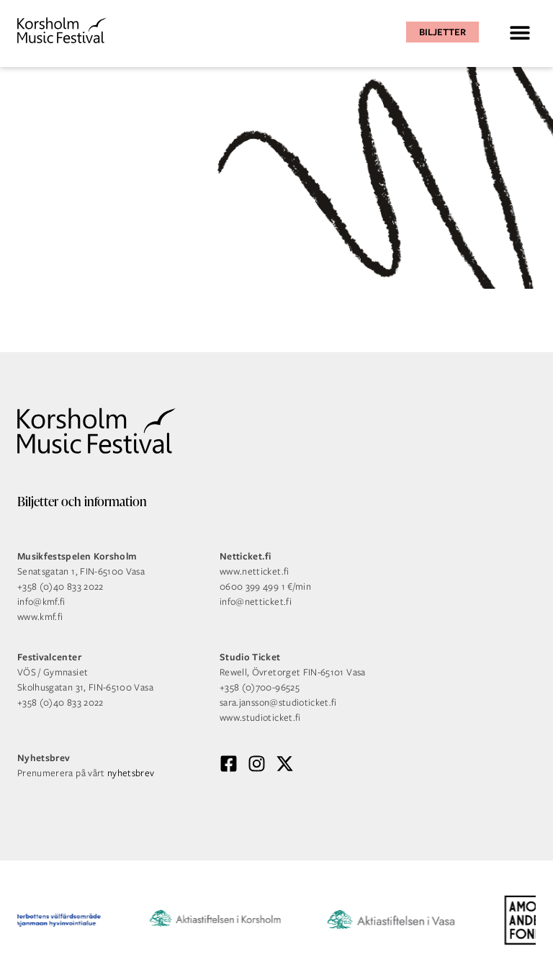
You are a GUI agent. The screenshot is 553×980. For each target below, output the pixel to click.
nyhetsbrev (131, 773)
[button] (520, 32)
